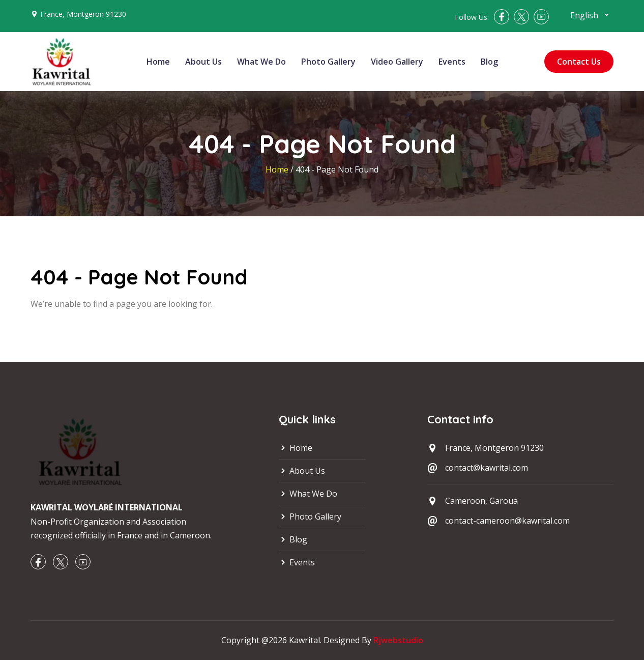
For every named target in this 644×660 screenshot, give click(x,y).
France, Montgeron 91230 (83, 14)
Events (452, 62)
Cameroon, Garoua (481, 501)
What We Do (261, 62)
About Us (203, 62)
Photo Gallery (328, 62)
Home (158, 62)
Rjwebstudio (398, 640)
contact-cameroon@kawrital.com (507, 521)
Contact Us (579, 62)
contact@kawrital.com (487, 468)
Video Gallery (397, 62)
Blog (489, 62)
